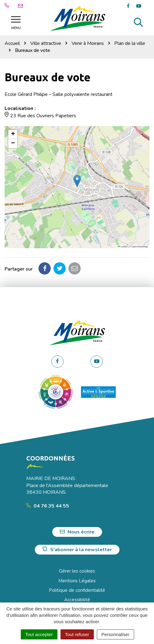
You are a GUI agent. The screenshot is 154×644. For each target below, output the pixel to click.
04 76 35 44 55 (48, 506)
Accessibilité (77, 600)
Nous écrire (77, 532)
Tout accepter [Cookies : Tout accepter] (39, 634)
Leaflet (123, 247)
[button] (77, 181)
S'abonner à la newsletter (77, 550)
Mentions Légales (77, 581)
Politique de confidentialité (77, 590)
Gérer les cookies (77, 571)
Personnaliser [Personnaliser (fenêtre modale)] (116, 634)
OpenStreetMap (140, 247)
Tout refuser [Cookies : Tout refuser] (77, 634)
